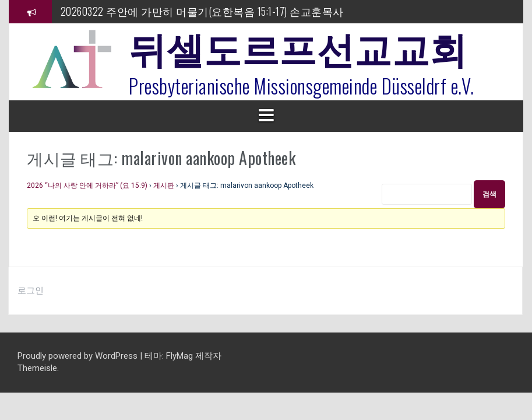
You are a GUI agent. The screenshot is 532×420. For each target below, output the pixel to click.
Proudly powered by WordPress (79, 356)
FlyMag (179, 356)
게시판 (164, 185)
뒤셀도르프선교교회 (298, 47)
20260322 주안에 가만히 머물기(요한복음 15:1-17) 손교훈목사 (202, 11)
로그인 (31, 290)
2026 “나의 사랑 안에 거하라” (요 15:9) (87, 185)
